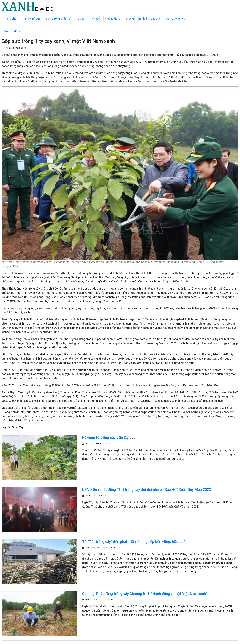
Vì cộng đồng (112, 19)
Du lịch (82, 19)
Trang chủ (10, 19)
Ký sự (95, 19)
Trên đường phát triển (59, 19)
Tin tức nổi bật (31, 19)
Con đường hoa (176, 19)
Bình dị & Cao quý (150, 19)
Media (130, 19)
